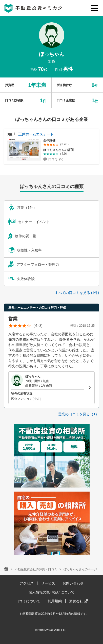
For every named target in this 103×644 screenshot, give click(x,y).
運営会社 (78, 601)
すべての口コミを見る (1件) (77, 293)
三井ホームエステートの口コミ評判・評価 (37, 308)
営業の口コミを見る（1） (78, 414)
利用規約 (55, 601)
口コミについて (28, 601)
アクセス (27, 583)
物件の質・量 (22, 236)
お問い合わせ (73, 583)
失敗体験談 (22, 279)
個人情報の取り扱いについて (52, 592)
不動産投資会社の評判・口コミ (36, 569)
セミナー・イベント (29, 222)
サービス (48, 583)
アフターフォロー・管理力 (34, 264)
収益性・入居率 (25, 250)
